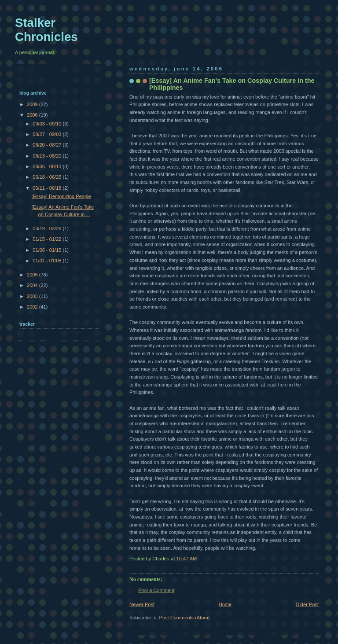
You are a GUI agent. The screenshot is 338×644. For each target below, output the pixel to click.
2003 (33, 296)
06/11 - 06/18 (48, 188)
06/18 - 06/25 (48, 177)
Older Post (307, 604)
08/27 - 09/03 (48, 134)
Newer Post (142, 604)
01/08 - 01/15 (48, 250)
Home (225, 604)
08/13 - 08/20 (48, 156)
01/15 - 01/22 (48, 239)
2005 (33, 275)
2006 (33, 115)
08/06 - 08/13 (48, 166)
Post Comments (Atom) (185, 618)
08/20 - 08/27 (48, 145)
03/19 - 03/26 (48, 228)
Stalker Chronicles (46, 30)
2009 (33, 104)
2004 (33, 285)
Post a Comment (156, 590)
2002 (33, 307)
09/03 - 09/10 (48, 124)
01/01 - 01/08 (48, 261)
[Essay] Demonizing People (61, 196)
